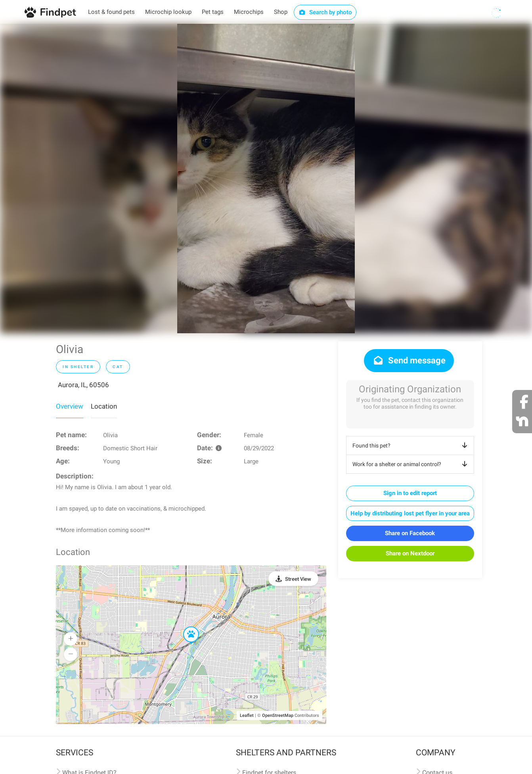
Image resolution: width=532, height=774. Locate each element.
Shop (281, 12)
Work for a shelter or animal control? (411, 464)
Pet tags (213, 12)
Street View (298, 579)
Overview (70, 406)
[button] (186, 627)
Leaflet (247, 715)
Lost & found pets (111, 12)
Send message (409, 360)
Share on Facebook (410, 533)
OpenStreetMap (278, 715)
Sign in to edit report (410, 493)
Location (104, 406)
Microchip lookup (168, 12)
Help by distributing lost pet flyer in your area (410, 513)
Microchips (249, 12)
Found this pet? (411, 446)
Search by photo (325, 12)
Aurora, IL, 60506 (83, 385)
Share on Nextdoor (410, 553)
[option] (266, 179)
